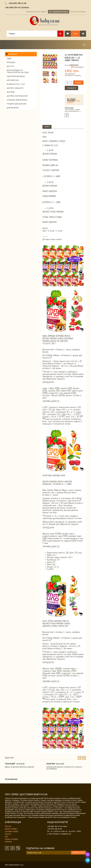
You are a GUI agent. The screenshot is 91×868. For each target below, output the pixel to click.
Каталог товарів (11, 829)
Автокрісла (13, 80)
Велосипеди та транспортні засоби (18, 71)
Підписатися (78, 853)
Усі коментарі (11, 779)
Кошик (78, 83)
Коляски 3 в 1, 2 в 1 (16, 84)
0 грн (75, 34)
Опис (47, 127)
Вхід (72, 12)
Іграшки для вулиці (17, 100)
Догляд (11, 92)
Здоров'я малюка (16, 76)
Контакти (8, 841)
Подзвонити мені (59, 12)
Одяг (9, 58)
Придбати (71, 88)
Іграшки (11, 62)
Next (84, 758)
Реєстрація (81, 12)
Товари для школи (16, 104)
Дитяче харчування (17, 96)
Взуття (10, 66)
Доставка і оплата (12, 831)
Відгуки (8, 834)
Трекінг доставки (11, 839)
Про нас (8, 826)
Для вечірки (13, 108)
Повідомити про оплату (36, 12)
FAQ (6, 836)
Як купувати (77, 67)
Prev (80, 758)
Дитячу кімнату (15, 88)
